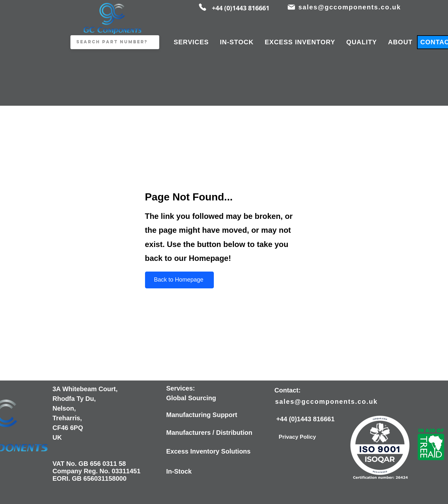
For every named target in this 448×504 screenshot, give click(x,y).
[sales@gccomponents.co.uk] (350, 7)
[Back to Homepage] (179, 280)
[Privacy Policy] (297, 437)
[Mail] (292, 7)
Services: (181, 388)
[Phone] (203, 7)
